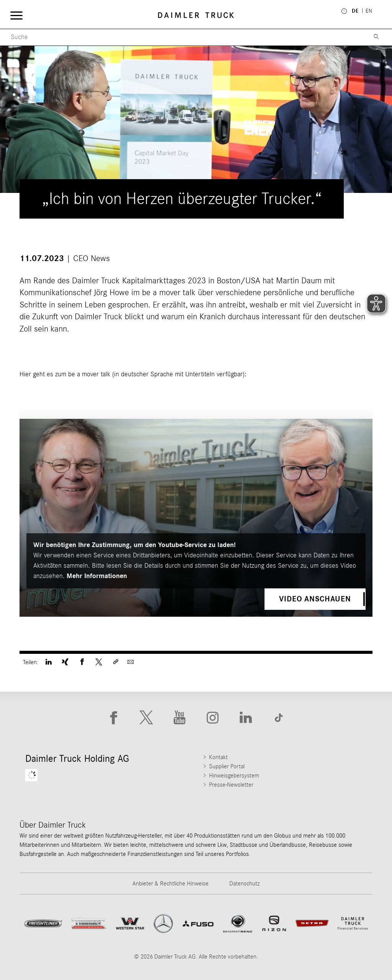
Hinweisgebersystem (234, 776)
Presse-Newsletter (231, 785)
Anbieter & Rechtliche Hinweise (171, 884)
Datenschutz (244, 884)
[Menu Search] (182, 37)
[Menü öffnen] (16, 15)
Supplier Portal (227, 766)
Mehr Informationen (97, 576)
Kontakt (218, 757)
